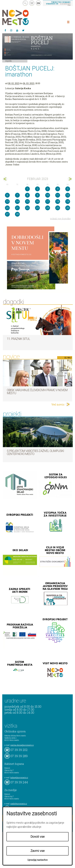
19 (68, 201)
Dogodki (9, 61)
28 (17, 214)
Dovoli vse (38, 837)
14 (17, 201)
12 (68, 195)
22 (27, 208)
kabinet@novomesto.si (19, 777)
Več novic (58, 404)
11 (58, 195)
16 (37, 201)
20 (7, 208)
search (25, 3)
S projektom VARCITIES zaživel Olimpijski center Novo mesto (35, 452)
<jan (5, 179)
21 (17, 208)
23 (37, 208)
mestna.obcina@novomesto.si (22, 745)
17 (48, 201)
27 (7, 214)
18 (58, 201)
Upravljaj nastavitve (37, 860)
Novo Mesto (22, 17)
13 (7, 201)
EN (38, 3)
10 (48, 195)
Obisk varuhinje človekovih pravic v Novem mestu (37, 392)
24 (48, 208)
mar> (70, 179)
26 (68, 208)
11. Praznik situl (18, 339)
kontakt (32, 3)
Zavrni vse (38, 851)
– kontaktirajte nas (58, 3)
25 (58, 208)
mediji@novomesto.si (19, 804)
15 (27, 201)
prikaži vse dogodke (60, 219)
